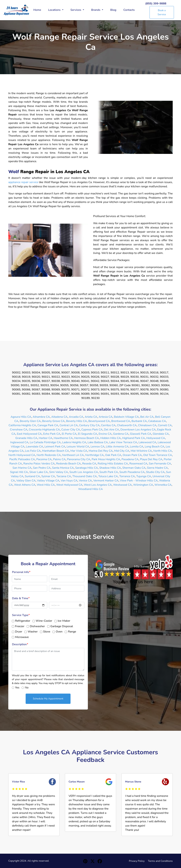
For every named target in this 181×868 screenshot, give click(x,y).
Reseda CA (89, 464)
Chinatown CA (147, 425)
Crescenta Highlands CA (44, 430)
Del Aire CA (111, 430)
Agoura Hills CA (21, 417)
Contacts (129, 10)
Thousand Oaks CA (85, 476)
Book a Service (162, 12)
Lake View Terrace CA (123, 442)
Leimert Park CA (55, 447)
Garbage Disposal (62, 626)
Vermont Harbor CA (106, 481)
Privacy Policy (137, 861)
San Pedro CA (42, 468)
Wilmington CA (143, 485)
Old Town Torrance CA (158, 455)
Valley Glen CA (26, 481)
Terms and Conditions (160, 861)
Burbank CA (139, 421)
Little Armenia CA (117, 447)
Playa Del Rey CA (151, 459)
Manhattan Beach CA (56, 451)
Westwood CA (122, 485)
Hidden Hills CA (111, 438)
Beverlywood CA (99, 421)
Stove (47, 632)
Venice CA (85, 481)
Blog (113, 10)
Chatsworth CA (127, 425)
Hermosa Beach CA (87, 438)
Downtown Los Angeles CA (138, 430)
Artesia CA (106, 417)
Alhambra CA (41, 417)
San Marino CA (22, 468)
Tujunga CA (144, 476)
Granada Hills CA (26, 438)
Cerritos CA (108, 425)
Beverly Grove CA (53, 421)
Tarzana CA (64, 476)
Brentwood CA (121, 421)
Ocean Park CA (132, 455)
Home (37, 10)
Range (72, 632)
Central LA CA (69, 425)
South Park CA (109, 472)
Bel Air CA (147, 417)
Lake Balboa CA (98, 442)
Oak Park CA (113, 455)
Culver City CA (71, 430)
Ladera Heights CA (74, 442)
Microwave (22, 637)
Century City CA (89, 425)
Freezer (20, 626)
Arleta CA (91, 417)
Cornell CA (165, 425)
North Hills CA (163, 451)
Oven (59, 632)
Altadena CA (59, 417)
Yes (17, 688)
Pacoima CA (44, 459)
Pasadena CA (130, 459)
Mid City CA (122, 451)
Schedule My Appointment (48, 699)
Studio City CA (155, 472)
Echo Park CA (52, 434)
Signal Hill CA (19, 472)
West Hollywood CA (69, 485)
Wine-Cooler (44, 621)
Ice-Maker (64, 621)
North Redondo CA (49, 455)
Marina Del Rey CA (101, 451)
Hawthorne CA (63, 438)
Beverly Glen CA (30, 421)
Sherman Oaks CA (134, 468)
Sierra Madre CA (157, 468)
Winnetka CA (163, 485)
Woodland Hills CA (91, 489)
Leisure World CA (78, 447)
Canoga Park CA (48, 425)
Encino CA (105, 434)
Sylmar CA (48, 476)
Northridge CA (94, 455)
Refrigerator (23, 621)
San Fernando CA (160, 464)
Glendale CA (161, 434)
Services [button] (76, 10)
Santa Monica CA (63, 468)
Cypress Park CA (92, 430)
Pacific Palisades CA (22, 459)
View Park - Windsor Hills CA (139, 481)
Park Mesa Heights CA (106, 459)
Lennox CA (97, 447)
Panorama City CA (79, 459)
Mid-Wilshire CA (141, 451)
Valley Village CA (48, 481)
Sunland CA (32, 476)
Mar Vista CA (79, 451)
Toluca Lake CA (108, 476)
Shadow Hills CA (110, 468)
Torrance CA (127, 476)
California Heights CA (22, 425)
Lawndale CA (35, 447)
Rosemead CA (138, 464)
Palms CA (59, 459)
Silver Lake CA (39, 472)
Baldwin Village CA (126, 417)
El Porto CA (69, 434)
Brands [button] (96, 10)
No (27, 688)
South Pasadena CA (132, 472)
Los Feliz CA (33, 451)
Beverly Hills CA (77, 421)
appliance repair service (23, 182)
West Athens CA (25, 485)
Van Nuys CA (69, 481)
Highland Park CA (134, 438)
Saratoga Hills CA (86, 468)
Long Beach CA (155, 447)
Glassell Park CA (141, 434)
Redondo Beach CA (69, 464)
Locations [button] (55, 10)
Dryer (19, 632)
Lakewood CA (147, 442)
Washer (33, 632)
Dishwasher (37, 626)
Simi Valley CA (59, 472)
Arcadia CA (76, 417)
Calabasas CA (157, 421)
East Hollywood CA (29, 434)
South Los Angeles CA (84, 472)
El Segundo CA (88, 434)
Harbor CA (46, 438)
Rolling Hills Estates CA (113, 464)
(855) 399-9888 (156, 4)
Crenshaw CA (19, 430)
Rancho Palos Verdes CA (39, 464)
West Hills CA (46, 485)
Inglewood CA (19, 442)
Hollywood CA (156, 438)
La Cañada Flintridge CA (45, 442)
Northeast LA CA (73, 455)
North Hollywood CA (22, 455)
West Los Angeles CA (98, 485)
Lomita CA (137, 447)
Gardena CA (121, 434)
